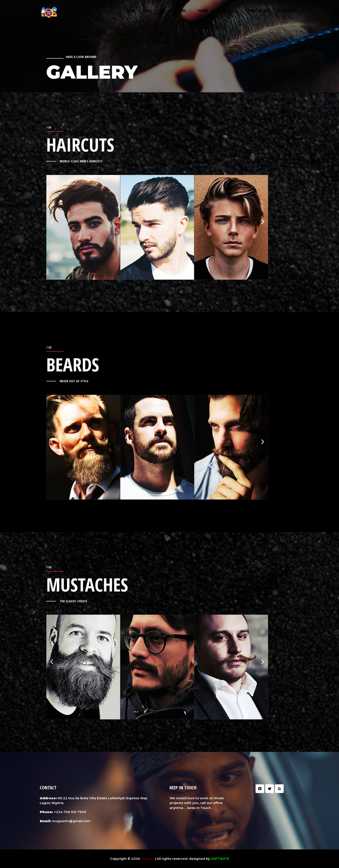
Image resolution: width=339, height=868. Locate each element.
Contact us (229, 11)
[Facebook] (260, 789)
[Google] (279, 789)
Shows (203, 11)
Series (148, 11)
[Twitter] (270, 789)
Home (131, 11)
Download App (257, 11)
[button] (52, 222)
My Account (286, 11)
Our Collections (173, 11)
